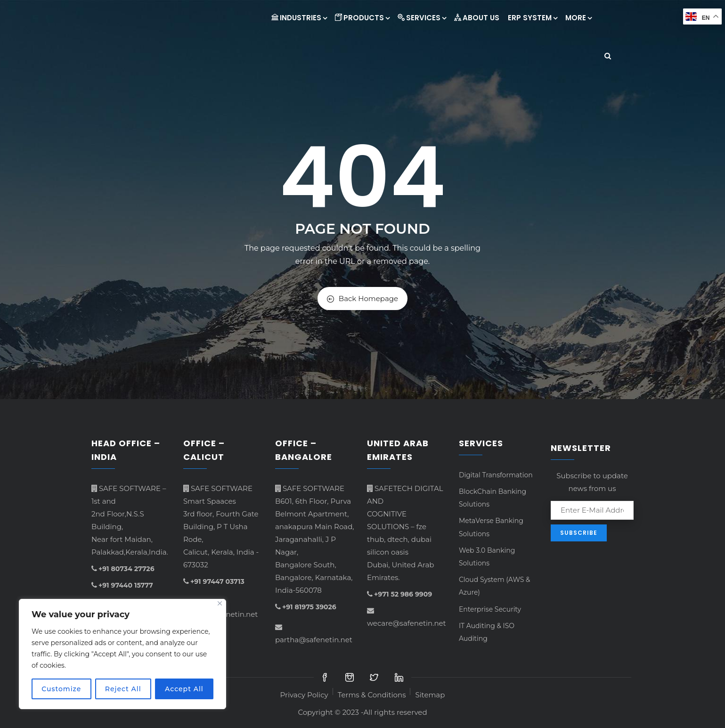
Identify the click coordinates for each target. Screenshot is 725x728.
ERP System (532, 18)
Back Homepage (362, 299)
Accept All (184, 689)
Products (362, 18)
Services (422, 18)
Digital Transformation (496, 475)
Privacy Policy (304, 695)
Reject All (123, 689)
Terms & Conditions (372, 695)
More (578, 18)
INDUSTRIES (299, 18)
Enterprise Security (490, 609)
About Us (477, 18)
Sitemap (430, 695)
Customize (61, 689)
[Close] (220, 603)
